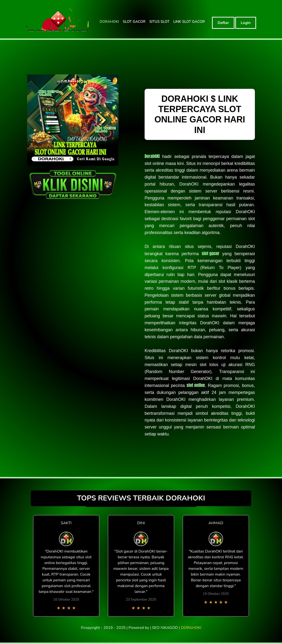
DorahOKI (152, 156)
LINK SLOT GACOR (189, 22)
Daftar (223, 23)
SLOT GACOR (134, 22)
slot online (196, 385)
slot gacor (210, 253)
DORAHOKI (109, 22)
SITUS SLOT (159, 22)
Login (246, 23)
